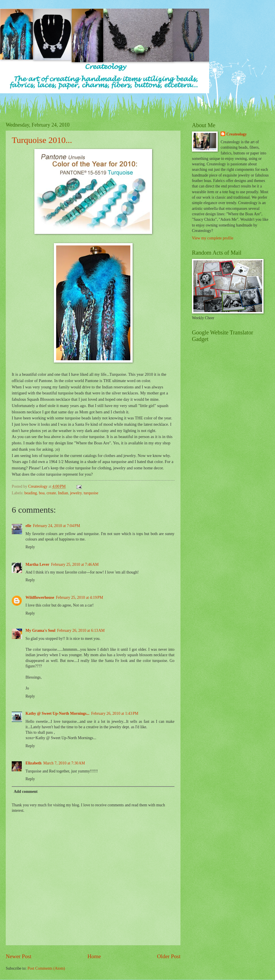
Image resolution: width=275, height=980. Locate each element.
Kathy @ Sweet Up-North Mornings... (57, 713)
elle (28, 526)
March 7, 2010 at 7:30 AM (64, 763)
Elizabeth (34, 763)
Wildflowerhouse (40, 598)
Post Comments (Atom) (46, 968)
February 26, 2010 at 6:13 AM (81, 631)
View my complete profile (213, 238)
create (51, 493)
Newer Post (19, 956)
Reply (30, 547)
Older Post (169, 956)
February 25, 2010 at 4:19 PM (79, 598)
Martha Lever (37, 564)
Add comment (26, 792)
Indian (63, 493)
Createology (236, 134)
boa (42, 493)
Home (94, 956)
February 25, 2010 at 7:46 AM (75, 564)
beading (31, 493)
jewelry (76, 493)
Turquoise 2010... (42, 140)
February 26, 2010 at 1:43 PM (115, 713)
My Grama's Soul (40, 631)
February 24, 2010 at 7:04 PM (57, 526)
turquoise (91, 493)
